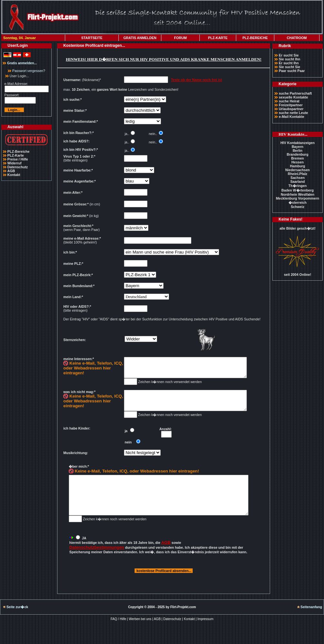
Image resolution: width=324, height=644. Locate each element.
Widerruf (15, 163)
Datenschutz (18, 167)
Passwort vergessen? (26, 71)
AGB (11, 171)
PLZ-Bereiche (19, 151)
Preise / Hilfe (18, 159)
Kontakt (14, 175)
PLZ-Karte (16, 155)
